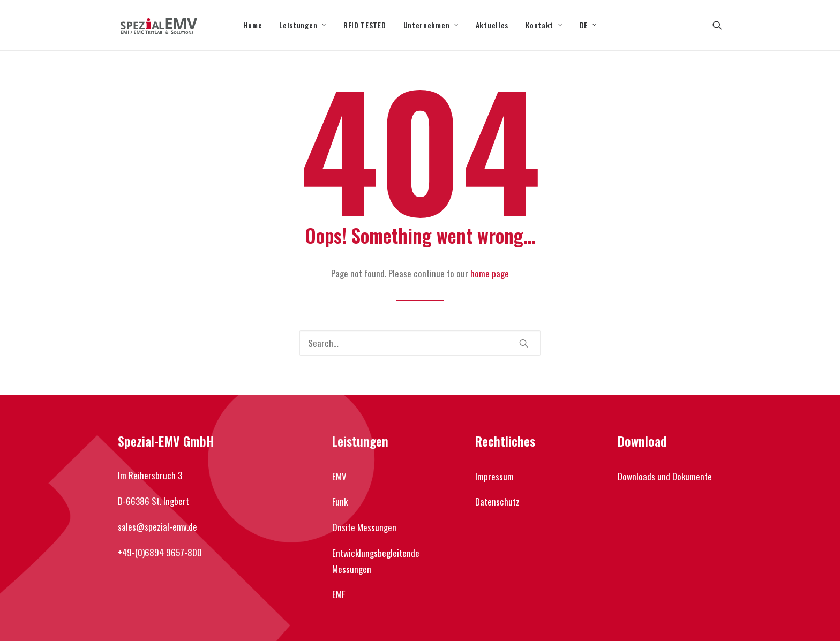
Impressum (494, 476)
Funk (340, 502)
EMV (339, 476)
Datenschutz (497, 502)
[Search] (420, 343)
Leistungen (303, 25)
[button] (717, 25)
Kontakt (544, 25)
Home (253, 25)
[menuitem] (253, 25)
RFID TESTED (365, 25)
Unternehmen (431, 25)
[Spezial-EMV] (159, 25)
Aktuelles (492, 25)
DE (588, 25)
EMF (339, 594)
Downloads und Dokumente (665, 476)
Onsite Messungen (364, 527)
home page (490, 273)
